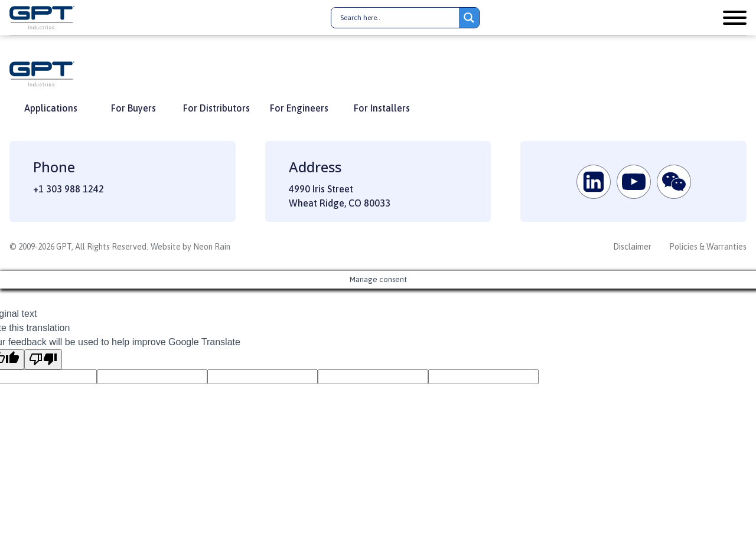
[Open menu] (735, 18)
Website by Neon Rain (190, 247)
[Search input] (398, 18)
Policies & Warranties (708, 247)
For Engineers (299, 108)
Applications (51, 108)
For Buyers (133, 108)
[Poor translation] (43, 359)
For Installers (382, 108)
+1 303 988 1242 (69, 189)
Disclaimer (632, 247)
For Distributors (216, 108)
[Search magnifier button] (469, 18)
